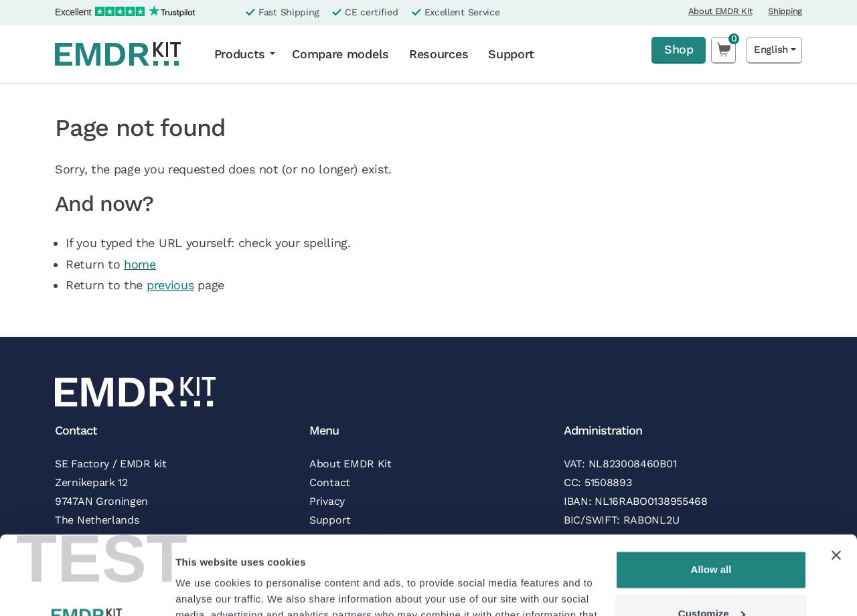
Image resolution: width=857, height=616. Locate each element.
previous (170, 285)
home (140, 264)
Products (240, 54)
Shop (679, 49)
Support (511, 54)
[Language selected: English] (774, 50)
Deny (711, 579)
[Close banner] (836, 477)
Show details (207, 590)
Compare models (340, 54)
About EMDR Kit (720, 11)
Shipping (785, 11)
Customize (712, 535)
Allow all (711, 491)
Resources (439, 54)
